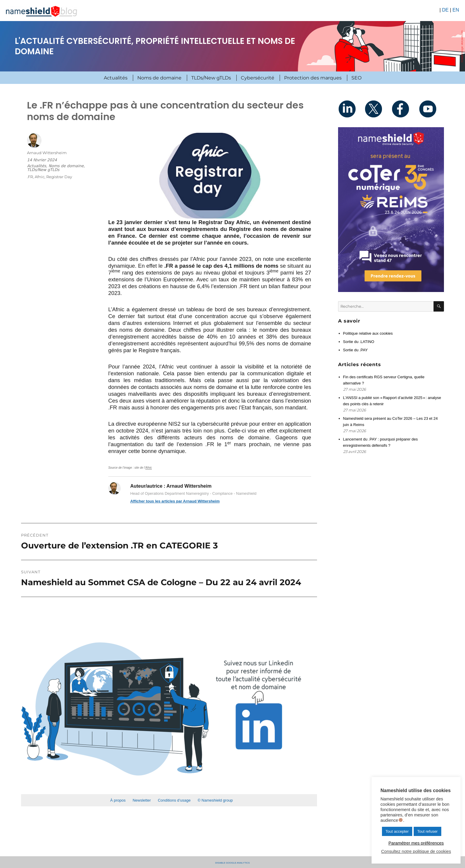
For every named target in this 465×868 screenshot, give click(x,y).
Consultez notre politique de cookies (416, 851)
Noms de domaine (159, 78)
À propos (118, 800)
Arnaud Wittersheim (47, 153)
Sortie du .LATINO (359, 342)
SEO (356, 78)
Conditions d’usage (174, 800)
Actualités (116, 78)
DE (445, 10)
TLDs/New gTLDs (211, 78)
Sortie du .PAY (355, 350)
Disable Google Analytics (232, 862)
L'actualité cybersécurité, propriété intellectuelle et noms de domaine (155, 46)
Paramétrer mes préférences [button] (416, 843)
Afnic (149, 468)
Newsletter (142, 800)
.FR (30, 177)
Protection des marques (313, 78)
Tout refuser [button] (427, 831)
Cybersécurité (258, 78)
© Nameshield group (215, 800)
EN (456, 10)
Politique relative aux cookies (368, 333)
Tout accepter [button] (397, 831)
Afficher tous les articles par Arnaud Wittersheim (175, 501)
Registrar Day (59, 177)
